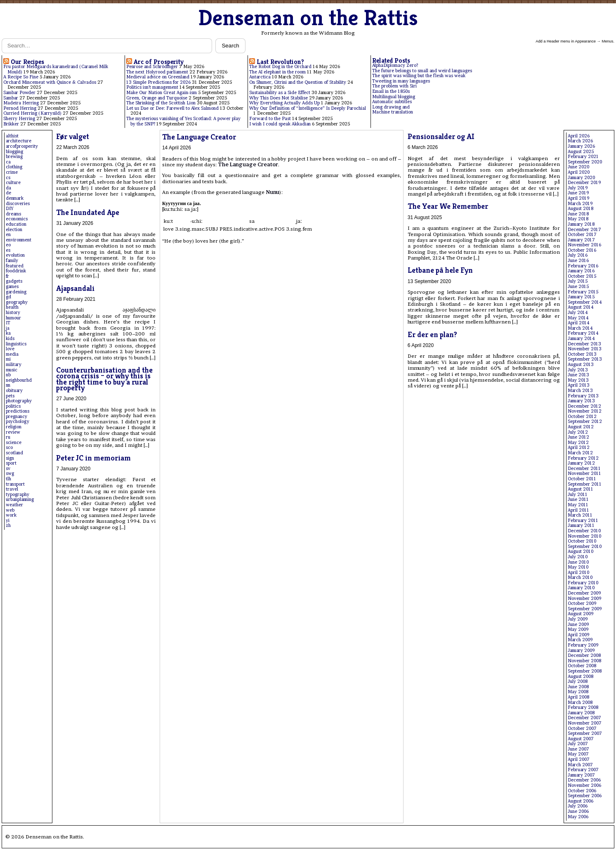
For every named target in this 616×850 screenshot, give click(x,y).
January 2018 (581, 224)
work (11, 515)
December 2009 (584, 593)
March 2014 (580, 328)
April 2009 (578, 635)
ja (8, 328)
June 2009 (578, 625)
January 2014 (581, 339)
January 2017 (581, 240)
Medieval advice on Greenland (158, 77)
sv (8, 469)
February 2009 (583, 645)
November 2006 (584, 785)
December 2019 (584, 183)
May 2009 (578, 629)
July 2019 (578, 188)
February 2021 (583, 157)
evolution (15, 255)
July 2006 (578, 806)
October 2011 (582, 479)
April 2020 (579, 172)
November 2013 (585, 349)
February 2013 (583, 396)
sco (9, 447)
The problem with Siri (394, 86)
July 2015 (578, 281)
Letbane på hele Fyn (440, 270)
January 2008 (581, 713)
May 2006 (578, 817)
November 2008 (584, 661)
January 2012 (581, 463)
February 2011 (583, 521)
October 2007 (582, 728)
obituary (14, 391)
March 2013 (580, 391)
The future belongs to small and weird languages (422, 71)
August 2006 (581, 801)
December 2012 (584, 406)
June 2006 (578, 811)
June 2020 (578, 167)
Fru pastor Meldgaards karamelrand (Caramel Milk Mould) (56, 69)
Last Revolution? (280, 62)
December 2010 (584, 531)
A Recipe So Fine (21, 77)
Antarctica (260, 77)
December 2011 (584, 469)
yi (8, 521)
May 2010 (578, 567)
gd (8, 297)
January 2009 (581, 650)
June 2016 (578, 261)
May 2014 (578, 318)
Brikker (11, 124)
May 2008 (578, 692)
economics (17, 219)
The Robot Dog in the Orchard (280, 67)
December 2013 (584, 344)
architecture (19, 141)
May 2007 (578, 754)
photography (19, 401)
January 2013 (581, 401)
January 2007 (581, 775)
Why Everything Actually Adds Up (284, 103)
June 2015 (578, 287)
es (8, 250)
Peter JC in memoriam (93, 458)
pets (10, 396)
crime (12, 172)
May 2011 (578, 505)
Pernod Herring (20, 108)
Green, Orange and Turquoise (157, 98)
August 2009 (581, 614)
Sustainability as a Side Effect (280, 93)
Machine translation (393, 112)
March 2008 (580, 702)
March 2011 (580, 515)
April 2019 (578, 198)
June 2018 (578, 214)
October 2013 (582, 354)
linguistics (16, 344)
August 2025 (581, 152)
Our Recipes (27, 62)
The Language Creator (199, 137)
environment (19, 240)
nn (8, 385)
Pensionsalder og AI (441, 136)
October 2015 (582, 276)
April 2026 (579, 136)
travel (12, 489)
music (12, 370)
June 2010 (578, 562)
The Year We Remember (448, 206)
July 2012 (578, 432)
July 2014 (578, 313)
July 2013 (578, 370)
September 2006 (585, 796)
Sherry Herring (19, 119)
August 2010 (581, 551)
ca (8, 162)
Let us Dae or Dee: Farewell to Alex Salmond (172, 108)
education (16, 224)
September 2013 (585, 359)
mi (8, 359)
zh (8, 525)
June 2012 (578, 437)
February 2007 (583, 770)
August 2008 (581, 676)
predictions (18, 411)
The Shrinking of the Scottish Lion (161, 103)
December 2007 (584, 718)
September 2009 (585, 609)
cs (8, 178)
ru (8, 437)
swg (10, 473)
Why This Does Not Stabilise (278, 98)
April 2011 (578, 510)
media (12, 354)
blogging (14, 152)
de (8, 193)
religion (14, 427)
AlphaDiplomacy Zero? (395, 65)
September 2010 (585, 547)
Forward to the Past (270, 119)
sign (10, 458)
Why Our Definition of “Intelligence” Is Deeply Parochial (308, 108)
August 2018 (581, 209)
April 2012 (579, 447)
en (8, 235)
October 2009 (582, 603)
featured (15, 266)
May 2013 (578, 380)
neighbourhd (19, 380)
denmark (15, 198)
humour (13, 318)
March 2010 (580, 577)
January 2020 (581, 178)
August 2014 (581, 307)
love (10, 349)
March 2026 (580, 141)
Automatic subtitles (392, 102)
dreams (13, 214)
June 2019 (578, 193)
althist (12, 136)
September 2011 (585, 484)
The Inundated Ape (88, 212)
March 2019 (580, 204)
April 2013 (579, 385)
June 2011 (578, 499)
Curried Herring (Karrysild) (32, 113)
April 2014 (578, 323)
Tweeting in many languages (401, 81)
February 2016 (583, 266)
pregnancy (17, 417)
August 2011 (581, 489)
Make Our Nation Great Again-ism (162, 93)
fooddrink (16, 271)
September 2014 (585, 302)
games (12, 287)
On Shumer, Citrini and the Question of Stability (298, 82)
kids (10, 339)
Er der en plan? (432, 334)
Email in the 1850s (391, 91)
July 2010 (578, 557)
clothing (14, 167)
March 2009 (580, 640)
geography (17, 302)
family (12, 261)
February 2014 (583, 333)
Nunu (273, 192)
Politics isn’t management (152, 87)
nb (8, 375)
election (14, 230)
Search (230, 46)
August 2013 (581, 365)
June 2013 (578, 375)
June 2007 (578, 749)
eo (8, 245)
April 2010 (578, 573)
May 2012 (578, 443)
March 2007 (580, 765)
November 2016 (584, 245)
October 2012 (582, 417)
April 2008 (578, 697)
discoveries (18, 204)
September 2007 (585, 733)
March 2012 (580, 453)
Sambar (11, 98)
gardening (16, 292)
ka (8, 333)
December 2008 (584, 655)
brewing (14, 157)
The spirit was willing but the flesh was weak (419, 76)
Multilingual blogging (394, 97)
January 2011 (581, 525)
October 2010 (582, 541)
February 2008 (583, 707)
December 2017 (584, 230)
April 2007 (579, 759)
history (13, 313)
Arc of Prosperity (159, 62)
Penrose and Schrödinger (152, 67)
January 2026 (581, 146)
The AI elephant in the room (277, 72)
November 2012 (585, 411)
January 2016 (581, 271)
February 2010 (583, 583)
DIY (10, 209)
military (14, 365)
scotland (14, 453)
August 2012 (581, 427)
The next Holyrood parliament (157, 72)
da (8, 188)
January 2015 (581, 297)
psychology (18, 421)
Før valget (73, 136)
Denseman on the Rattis (308, 18)
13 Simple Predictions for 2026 (158, 82)
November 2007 (585, 723)
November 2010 (584, 536)
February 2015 (583, 292)
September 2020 (585, 162)
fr (7, 276)
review (13, 432)
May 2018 (578, 219)
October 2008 (582, 666)
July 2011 (578, 495)
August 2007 (581, 739)
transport (15, 484)
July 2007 (578, 744)
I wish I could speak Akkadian (280, 124)
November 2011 (584, 473)
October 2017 (582, 235)
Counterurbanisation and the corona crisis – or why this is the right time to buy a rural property (104, 379)
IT (8, 323)
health (12, 307)
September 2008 (585, 671)
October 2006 (582, 791)
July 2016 (578, 255)
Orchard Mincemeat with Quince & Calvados (50, 82)
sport (11, 463)
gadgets (14, 281)
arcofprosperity (22, 146)
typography (18, 495)
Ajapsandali (75, 288)
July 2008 (578, 681)
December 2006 (584, 780)
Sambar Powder (19, 93)
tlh (8, 479)
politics (13, 406)
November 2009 (584, 599)
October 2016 (582, 250)
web (10, 510)
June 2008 (578, 687)
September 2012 (585, 421)
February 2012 (583, 458)
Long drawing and (391, 107)
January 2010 (581, 588)
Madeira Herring (21, 103)
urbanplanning (20, 499)
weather (14, 505)
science (14, 443)
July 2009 (578, 619)
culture (13, 183)
